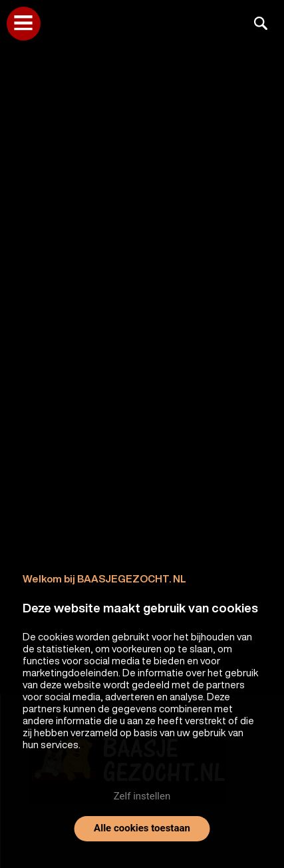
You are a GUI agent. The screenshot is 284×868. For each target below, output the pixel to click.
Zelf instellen (142, 796)
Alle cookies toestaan (142, 828)
